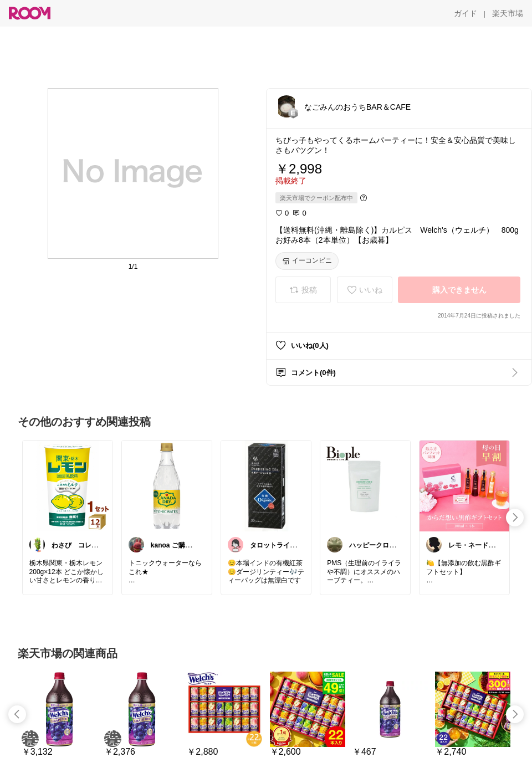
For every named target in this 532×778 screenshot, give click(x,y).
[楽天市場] (508, 13)
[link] (68, 485)
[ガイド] (465, 13)
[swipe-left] (17, 714)
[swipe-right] (515, 518)
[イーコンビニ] (307, 261)
